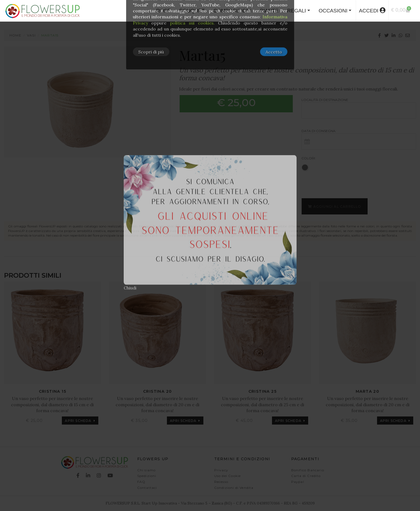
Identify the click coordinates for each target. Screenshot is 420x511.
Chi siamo (147, 470)
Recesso (221, 482)
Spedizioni (147, 476)
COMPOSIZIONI (232, 11)
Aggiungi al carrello (335, 206)
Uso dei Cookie (228, 476)
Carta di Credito (306, 476)
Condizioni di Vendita (234, 488)
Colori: (309, 158)
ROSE (163, 11)
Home (15, 35)
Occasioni (333, 11)
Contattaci (147, 488)
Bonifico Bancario (308, 470)
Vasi (31, 35)
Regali (297, 11)
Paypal (298, 482)
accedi (372, 10)
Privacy (221, 470)
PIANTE (269, 11)
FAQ (141, 482)
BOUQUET (192, 11)
